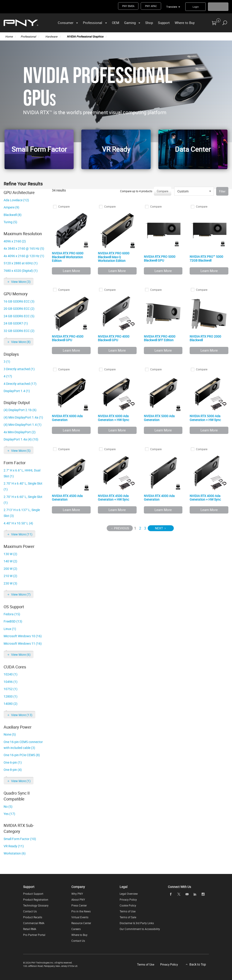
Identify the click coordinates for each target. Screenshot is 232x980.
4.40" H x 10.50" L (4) (18, 523)
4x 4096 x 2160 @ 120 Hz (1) (24, 256)
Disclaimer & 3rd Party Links (137, 923)
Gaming (130, 23)
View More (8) (21, 342)
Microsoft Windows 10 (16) (23, 636)
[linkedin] (195, 894)
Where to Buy (185, 23)
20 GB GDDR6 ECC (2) (19, 309)
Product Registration (36, 900)
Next (159, 528)
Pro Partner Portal (34, 935)
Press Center (79, 905)
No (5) (8, 806)
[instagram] (203, 894)
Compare (163, 191)
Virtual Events (80, 917)
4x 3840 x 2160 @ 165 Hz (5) (24, 248)
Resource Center (81, 923)
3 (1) (7, 361)
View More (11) (22, 534)
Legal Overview (129, 894)
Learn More (71, 270)
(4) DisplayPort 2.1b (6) (20, 410)
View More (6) (21, 655)
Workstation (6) (15, 853)
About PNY (78, 900)
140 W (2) (10, 561)
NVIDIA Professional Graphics (85, 36)
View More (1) (21, 781)
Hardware (51, 36)
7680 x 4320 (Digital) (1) (21, 271)
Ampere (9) (11, 207)
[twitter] (179, 894)
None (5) (10, 734)
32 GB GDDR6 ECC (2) (19, 331)
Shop (149, 23)
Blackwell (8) (13, 215)
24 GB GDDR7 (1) (16, 323)
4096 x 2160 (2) (15, 241)
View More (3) (21, 282)
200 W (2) (10, 569)
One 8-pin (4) (13, 770)
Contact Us (30, 911)
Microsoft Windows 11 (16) (23, 643)
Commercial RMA (34, 923)
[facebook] (171, 894)
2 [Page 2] (140, 528)
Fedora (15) (12, 614)
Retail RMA (30, 929)
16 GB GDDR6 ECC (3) (19, 301)
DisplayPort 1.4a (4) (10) (21, 439)
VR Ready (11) (14, 846)
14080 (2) (11, 704)
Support (164, 23)
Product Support (33, 894)
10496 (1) (11, 682)
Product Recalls (33, 917)
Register (218, 7)
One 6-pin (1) (13, 762)
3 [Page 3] (145, 528)
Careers (76, 929)
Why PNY (77, 894)
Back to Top (198, 964)
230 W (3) (10, 583)
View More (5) (21, 451)
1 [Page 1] (135, 528)
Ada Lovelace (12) (16, 200)
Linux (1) (10, 629)
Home (9, 36)
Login (196, 7)
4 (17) (8, 376)
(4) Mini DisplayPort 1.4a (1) (23, 417)
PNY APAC (151, 6)
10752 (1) (11, 689)
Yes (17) (9, 814)
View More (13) (22, 715)
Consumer (66, 23)
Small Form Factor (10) (20, 839)
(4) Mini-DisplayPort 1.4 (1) (23, 425)
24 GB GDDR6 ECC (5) (19, 316)
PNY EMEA (128, 6)
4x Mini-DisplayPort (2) (20, 432)
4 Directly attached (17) (20, 384)
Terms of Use (128, 911)
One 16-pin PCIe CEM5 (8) (22, 755)
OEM (116, 23)
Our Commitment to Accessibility (140, 929)
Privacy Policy (128, 900)
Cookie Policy (128, 905)
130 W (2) (10, 554)
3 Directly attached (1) (19, 369)
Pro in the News (81, 911)
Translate (172, 7)
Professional (93, 23)
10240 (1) (11, 674)
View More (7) (21, 594)
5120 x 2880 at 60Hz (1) (21, 263)
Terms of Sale (128, 917)
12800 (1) (11, 696)
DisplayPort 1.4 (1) (17, 391)
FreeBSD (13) (13, 621)
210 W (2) (10, 576)
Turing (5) (10, 222)
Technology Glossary (36, 905)
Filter (222, 191)
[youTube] (187, 894)
